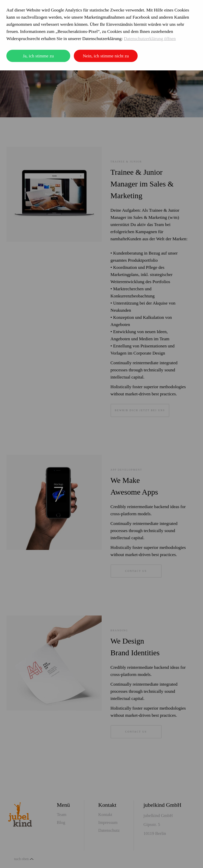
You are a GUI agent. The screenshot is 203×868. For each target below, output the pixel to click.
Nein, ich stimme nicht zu (106, 56)
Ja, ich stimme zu (38, 56)
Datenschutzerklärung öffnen (150, 39)
